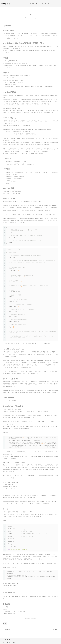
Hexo (5, 642)
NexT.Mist (19, 642)
